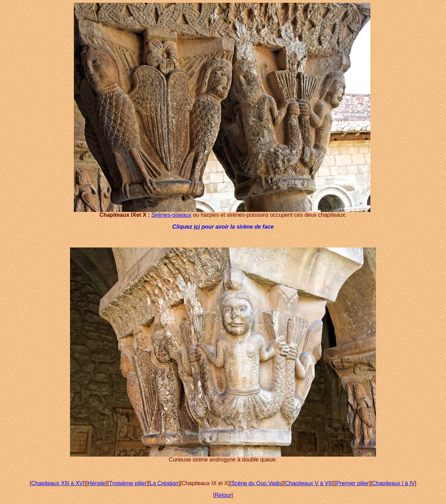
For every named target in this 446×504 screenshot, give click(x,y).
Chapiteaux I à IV (394, 483)
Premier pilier (353, 483)
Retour (223, 495)
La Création (164, 483)
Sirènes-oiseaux (172, 215)
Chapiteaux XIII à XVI (58, 483)
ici (197, 227)
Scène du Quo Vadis (256, 483)
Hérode (97, 483)
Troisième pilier (128, 483)
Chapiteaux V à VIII (309, 483)
